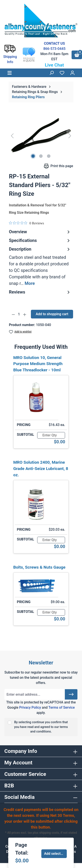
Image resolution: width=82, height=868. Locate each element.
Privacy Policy (30, 707)
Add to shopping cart (52, 314)
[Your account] (72, 73)
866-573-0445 (54, 49)
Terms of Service (61, 707)
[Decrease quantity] (13, 314)
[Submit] (71, 694)
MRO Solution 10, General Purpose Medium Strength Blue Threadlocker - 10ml (38, 364)
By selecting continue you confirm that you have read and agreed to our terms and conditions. (41, 727)
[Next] (70, 136)
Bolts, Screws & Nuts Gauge (39, 567)
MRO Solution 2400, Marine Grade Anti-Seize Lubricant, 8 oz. (41, 469)
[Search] (52, 73)
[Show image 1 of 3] (33, 156)
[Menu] (10, 73)
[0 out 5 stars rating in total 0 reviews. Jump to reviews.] (26, 223)
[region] (41, 136)
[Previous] (12, 136)
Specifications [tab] (40, 240)
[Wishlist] (62, 73)
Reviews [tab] (40, 292)
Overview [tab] (40, 232)
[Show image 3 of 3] (49, 156)
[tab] (40, 266)
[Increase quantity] (25, 314)
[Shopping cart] (77, 55)
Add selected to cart (56, 854)
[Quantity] (19, 314)
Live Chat (54, 65)
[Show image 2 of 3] (41, 156)
